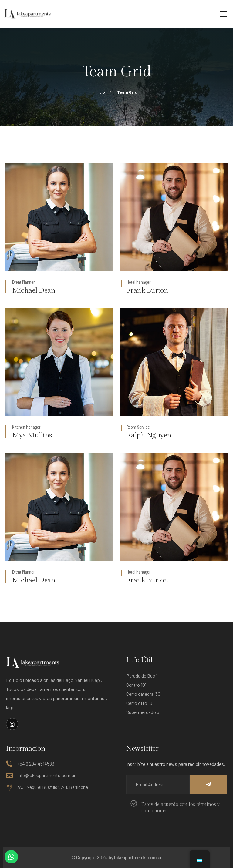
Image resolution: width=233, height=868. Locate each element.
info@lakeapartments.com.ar (46, 775)
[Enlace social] (12, 724)
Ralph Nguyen (149, 435)
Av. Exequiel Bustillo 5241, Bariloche (53, 787)
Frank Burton (148, 290)
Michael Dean (34, 290)
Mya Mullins (32, 435)
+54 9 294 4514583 (36, 764)
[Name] (202, 785)
